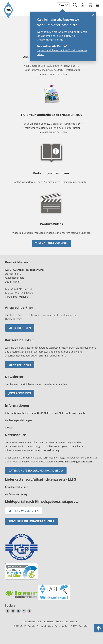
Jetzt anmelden (20, 393)
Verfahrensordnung (16, 494)
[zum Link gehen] (51, 215)
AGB (40, 621)
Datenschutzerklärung (46, 450)
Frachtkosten (29, 621)
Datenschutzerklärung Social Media (36, 471)
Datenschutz (62, 621)
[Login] (83, 5)
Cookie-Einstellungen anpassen (74, 462)
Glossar (9, 428)
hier (75, 182)
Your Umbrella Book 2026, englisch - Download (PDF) (53, 124)
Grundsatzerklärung (16, 487)
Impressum (49, 621)
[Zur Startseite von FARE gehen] (8, 17)
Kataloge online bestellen (53, 74)
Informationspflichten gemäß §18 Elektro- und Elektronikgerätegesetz (45, 413)
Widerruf (74, 621)
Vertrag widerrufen (24, 511)
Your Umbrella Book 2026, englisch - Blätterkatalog (53, 128)
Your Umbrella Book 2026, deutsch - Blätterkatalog (53, 70)
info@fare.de (20, 297)
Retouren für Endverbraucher (31, 521)
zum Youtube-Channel (51, 243)
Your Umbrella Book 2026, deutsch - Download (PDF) (53, 66)
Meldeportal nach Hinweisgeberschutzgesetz (42, 501)
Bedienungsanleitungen (18, 420)
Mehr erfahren (20, 328)
